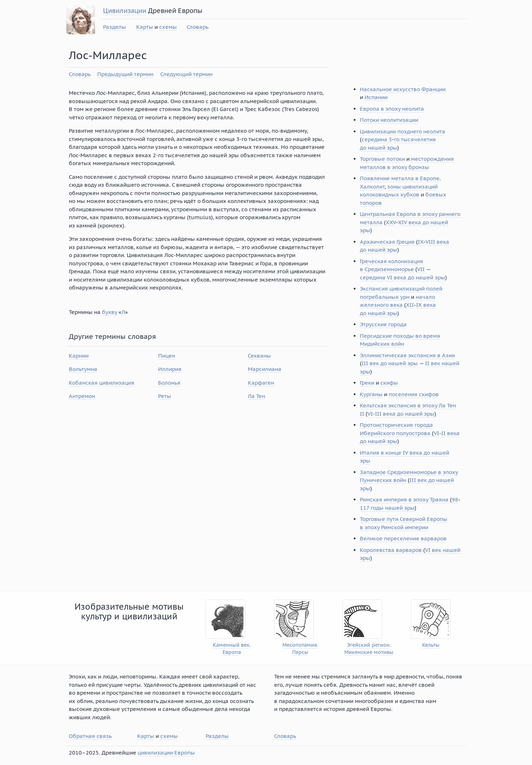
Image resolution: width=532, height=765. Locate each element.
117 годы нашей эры (387, 508)
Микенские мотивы (369, 652)
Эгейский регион (368, 645)
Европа (232, 652)
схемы (168, 27)
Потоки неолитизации (389, 120)
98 (455, 499)
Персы (300, 652)
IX (421, 242)
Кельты (431, 645)
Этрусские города (383, 324)
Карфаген (261, 383)
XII (410, 305)
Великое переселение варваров (403, 538)
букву (109, 312)
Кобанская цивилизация (102, 383)
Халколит (372, 187)
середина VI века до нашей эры (403, 277)
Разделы (115, 27)
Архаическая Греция (387, 242)
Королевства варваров (391, 550)
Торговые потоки (382, 159)
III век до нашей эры (390, 363)
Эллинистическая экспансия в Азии (407, 355)
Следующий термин (186, 74)
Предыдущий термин (125, 74)
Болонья (169, 383)
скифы (389, 383)
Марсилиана (265, 369)
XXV (391, 222)
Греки (367, 383)
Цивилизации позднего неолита (403, 131)
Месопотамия (300, 645)
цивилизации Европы (166, 753)
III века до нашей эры (405, 414)
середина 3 (377, 139)
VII (421, 269)
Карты (145, 27)
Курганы (371, 394)
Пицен (167, 356)
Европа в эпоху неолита (392, 109)
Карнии (79, 356)
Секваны (259, 356)
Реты (165, 396)
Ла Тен (256, 396)
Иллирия (170, 369)
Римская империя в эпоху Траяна (404, 499)
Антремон (82, 396)
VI (370, 414)
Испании (376, 97)
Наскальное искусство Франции (403, 89)
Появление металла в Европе (400, 178)
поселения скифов (414, 394)
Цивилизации (125, 11)
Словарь (198, 27)
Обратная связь (90, 736)
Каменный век (231, 645)
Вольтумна (83, 369)
